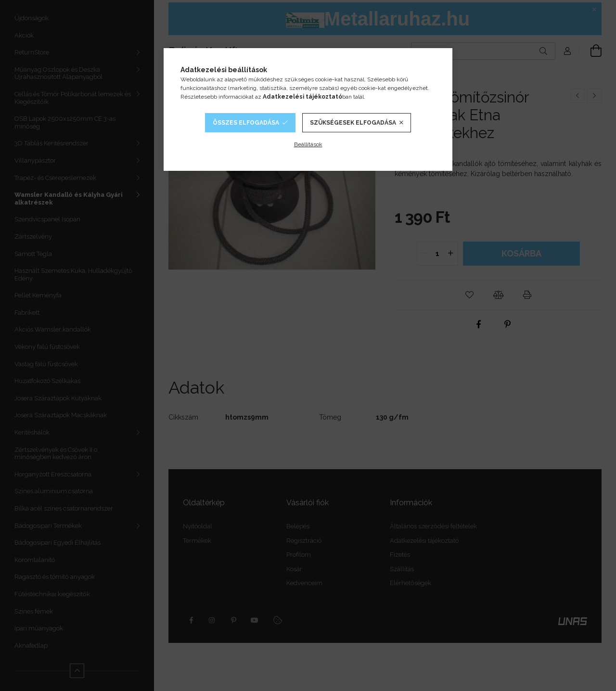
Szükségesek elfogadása (353, 123)
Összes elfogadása (246, 123)
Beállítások (308, 144)
